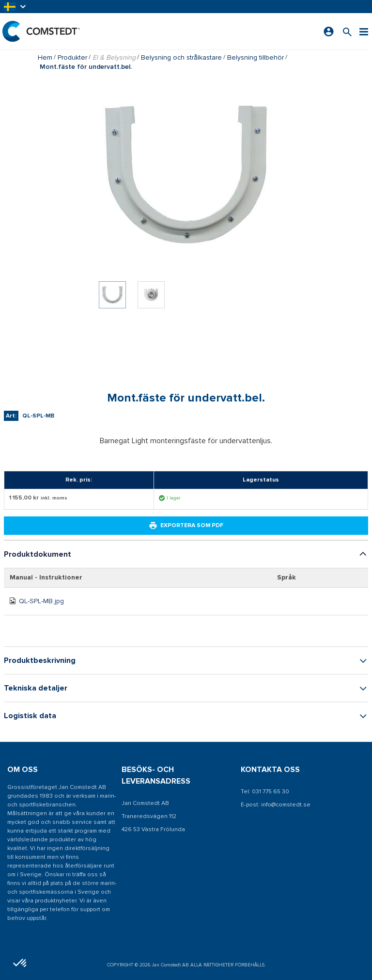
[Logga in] (329, 32)
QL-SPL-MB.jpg (41, 601)
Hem (45, 57)
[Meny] (364, 31)
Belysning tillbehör (256, 57)
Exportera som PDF (186, 526)
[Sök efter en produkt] (347, 31)
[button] (15, 7)
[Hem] (41, 31)
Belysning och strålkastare (181, 57)
